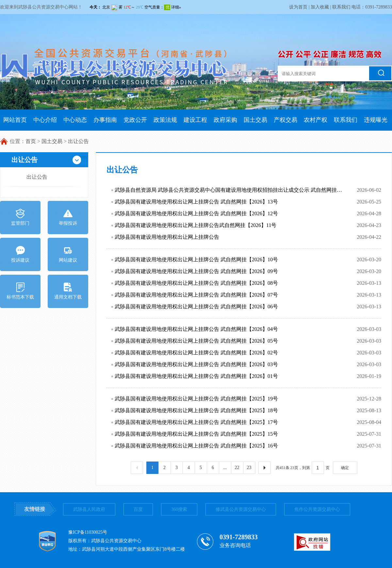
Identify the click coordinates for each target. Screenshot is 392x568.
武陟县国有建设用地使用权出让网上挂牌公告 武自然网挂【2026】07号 (196, 295)
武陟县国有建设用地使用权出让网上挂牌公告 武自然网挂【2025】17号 (196, 422)
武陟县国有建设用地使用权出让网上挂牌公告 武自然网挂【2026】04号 (196, 329)
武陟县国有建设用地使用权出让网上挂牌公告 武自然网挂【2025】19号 (196, 399)
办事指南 (105, 120)
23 (249, 468)
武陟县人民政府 (89, 509)
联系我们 (341, 7)
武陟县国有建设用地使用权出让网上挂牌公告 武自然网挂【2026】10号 (196, 260)
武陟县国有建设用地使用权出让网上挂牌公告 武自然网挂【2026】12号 (196, 213)
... (225, 468)
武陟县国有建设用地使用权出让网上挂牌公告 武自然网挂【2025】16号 (196, 446)
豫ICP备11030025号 (88, 532)
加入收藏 (320, 7)
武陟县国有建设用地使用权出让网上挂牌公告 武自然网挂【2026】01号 (196, 376)
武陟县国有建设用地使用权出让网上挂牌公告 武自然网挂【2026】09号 (196, 271)
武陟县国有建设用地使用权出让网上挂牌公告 (167, 237)
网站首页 (15, 120)
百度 (138, 509)
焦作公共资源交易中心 (317, 509)
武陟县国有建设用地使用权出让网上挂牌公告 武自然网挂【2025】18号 (196, 410)
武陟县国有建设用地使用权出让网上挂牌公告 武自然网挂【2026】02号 (196, 353)
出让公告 (78, 141)
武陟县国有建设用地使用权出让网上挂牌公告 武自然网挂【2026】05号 (196, 341)
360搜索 (179, 509)
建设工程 (195, 120)
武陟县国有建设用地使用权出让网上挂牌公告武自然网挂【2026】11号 (196, 225)
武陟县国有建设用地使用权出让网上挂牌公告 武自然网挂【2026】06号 (196, 307)
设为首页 (298, 7)
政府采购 (225, 120)
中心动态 (75, 120)
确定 (345, 468)
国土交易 (255, 120)
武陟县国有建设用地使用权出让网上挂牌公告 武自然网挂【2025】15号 (196, 434)
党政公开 (135, 120)
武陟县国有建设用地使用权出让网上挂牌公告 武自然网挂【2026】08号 (196, 283)
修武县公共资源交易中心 (241, 509)
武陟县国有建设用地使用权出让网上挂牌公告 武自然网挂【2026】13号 (196, 202)
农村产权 (316, 120)
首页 (31, 141)
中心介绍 (45, 120)
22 (237, 468)
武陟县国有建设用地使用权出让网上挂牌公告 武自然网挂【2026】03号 (196, 364)
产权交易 (286, 120)
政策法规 (165, 120)
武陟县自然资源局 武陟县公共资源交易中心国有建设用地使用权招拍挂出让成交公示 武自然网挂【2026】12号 (228, 190)
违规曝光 (376, 120)
